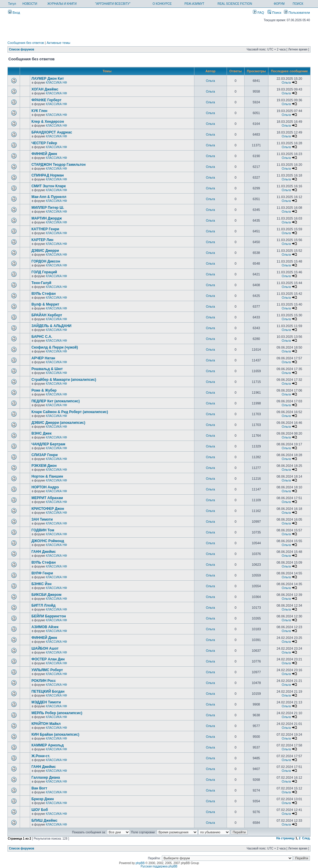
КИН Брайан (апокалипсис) (55, 734)
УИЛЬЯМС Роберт (47, 670)
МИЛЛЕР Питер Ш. (48, 208)
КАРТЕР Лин (42, 240)
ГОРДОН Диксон (46, 261)
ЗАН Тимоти (42, 519)
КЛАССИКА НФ (57, 83)
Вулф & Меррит (45, 304)
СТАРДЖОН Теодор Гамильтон (58, 165)
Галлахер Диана (46, 777)
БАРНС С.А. (42, 337)
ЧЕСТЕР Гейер (44, 143)
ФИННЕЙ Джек (44, 154)
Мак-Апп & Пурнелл (49, 197)
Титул (12, 4)
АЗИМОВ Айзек (45, 627)
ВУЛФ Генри (42, 573)
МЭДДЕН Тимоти (46, 702)
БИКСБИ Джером (46, 595)
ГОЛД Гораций (44, 272)
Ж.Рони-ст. (41, 756)
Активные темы (58, 43)
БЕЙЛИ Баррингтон (49, 616)
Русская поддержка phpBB (159, 866)
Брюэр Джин (43, 799)
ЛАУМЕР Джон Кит (48, 79)
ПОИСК (298, 4)
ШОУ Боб (40, 810)
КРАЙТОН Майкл (46, 724)
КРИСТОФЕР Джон (48, 509)
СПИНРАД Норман (47, 175)
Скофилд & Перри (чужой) (55, 347)
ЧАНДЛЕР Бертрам (48, 444)
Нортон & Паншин (47, 476)
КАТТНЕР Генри (45, 229)
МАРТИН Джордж (47, 218)
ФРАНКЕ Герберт (46, 100)
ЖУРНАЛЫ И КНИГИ (62, 4)
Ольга (211, 81)
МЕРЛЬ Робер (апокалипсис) (57, 713)
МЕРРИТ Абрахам (47, 498)
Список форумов (22, 49)
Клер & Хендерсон (48, 122)
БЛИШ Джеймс (44, 821)
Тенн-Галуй (41, 283)
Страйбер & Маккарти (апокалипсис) (64, 380)
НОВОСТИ (30, 4)
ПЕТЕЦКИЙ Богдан (48, 691)
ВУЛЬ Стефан (43, 294)
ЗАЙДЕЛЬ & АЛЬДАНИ (51, 326)
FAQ (258, 13)
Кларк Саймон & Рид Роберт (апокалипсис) (70, 412)
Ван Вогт (39, 788)
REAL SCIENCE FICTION (235, 4)
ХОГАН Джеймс (45, 89)
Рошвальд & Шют (47, 369)
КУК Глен (39, 111)
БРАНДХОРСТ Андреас (52, 132)
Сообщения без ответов (26, 43)
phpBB (140, 863)
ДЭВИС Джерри (45, 251)
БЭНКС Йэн (41, 584)
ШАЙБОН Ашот (45, 648)
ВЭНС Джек (41, 433)
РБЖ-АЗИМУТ (194, 4)
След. (306, 838)
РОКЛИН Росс (44, 681)
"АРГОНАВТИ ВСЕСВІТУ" (113, 4)
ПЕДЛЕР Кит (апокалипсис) (56, 401)
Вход (14, 13)
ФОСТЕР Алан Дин (48, 659)
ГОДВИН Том (43, 530)
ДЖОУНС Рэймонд (48, 541)
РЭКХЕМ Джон (44, 466)
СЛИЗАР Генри (44, 455)
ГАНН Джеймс (44, 552)
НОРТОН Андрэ (45, 487)
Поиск (274, 13)
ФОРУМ (279, 4)
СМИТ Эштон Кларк (49, 186)
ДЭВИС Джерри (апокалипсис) (58, 423)
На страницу (285, 838)
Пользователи (297, 13)
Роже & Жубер (44, 390)
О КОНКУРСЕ (162, 4)
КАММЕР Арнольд (47, 745)
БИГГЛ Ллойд (43, 605)
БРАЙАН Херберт (47, 315)
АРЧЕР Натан (43, 358)
